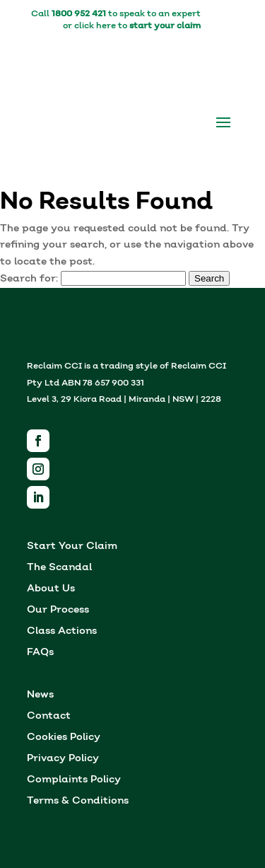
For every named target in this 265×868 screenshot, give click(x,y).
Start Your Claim (72, 547)
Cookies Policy (64, 738)
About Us (51, 590)
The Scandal (59, 568)
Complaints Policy (74, 781)
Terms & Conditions (78, 802)
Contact (49, 717)
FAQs (40, 653)
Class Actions (62, 632)
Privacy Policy (63, 759)
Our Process (58, 611)
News (40, 696)
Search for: (29, 279)
